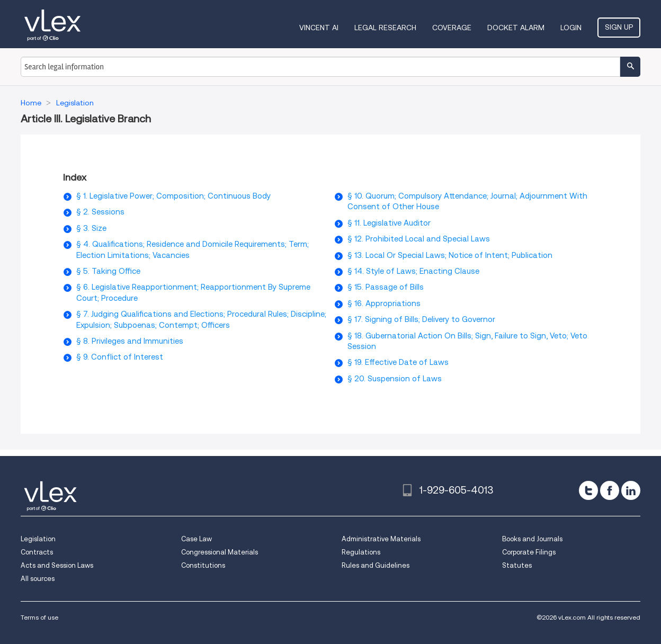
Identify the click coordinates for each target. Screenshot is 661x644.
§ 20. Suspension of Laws (395, 379)
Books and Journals (532, 539)
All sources (38, 579)
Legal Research (385, 28)
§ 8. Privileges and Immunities (130, 341)
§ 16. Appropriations (384, 303)
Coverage (452, 28)
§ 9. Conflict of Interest (120, 357)
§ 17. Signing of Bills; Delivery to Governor (421, 319)
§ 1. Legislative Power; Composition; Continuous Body (173, 196)
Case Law (196, 539)
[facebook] (610, 490)
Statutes (517, 565)
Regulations (361, 552)
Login (571, 28)
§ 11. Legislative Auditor (389, 223)
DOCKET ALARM (516, 28)
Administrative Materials (381, 539)
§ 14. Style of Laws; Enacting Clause (413, 271)
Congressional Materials (220, 552)
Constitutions (203, 565)
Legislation (38, 539)
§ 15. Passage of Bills (386, 287)
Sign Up (619, 27)
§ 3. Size (91, 228)
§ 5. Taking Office (108, 271)
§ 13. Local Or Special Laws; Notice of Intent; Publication (450, 255)
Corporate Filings (529, 552)
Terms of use (39, 617)
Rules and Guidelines (376, 565)
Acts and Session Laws (57, 565)
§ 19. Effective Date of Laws (398, 362)
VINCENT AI (319, 28)
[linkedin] (631, 490)
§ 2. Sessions (100, 212)
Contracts (37, 552)
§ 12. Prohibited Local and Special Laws (419, 239)
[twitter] (588, 490)
